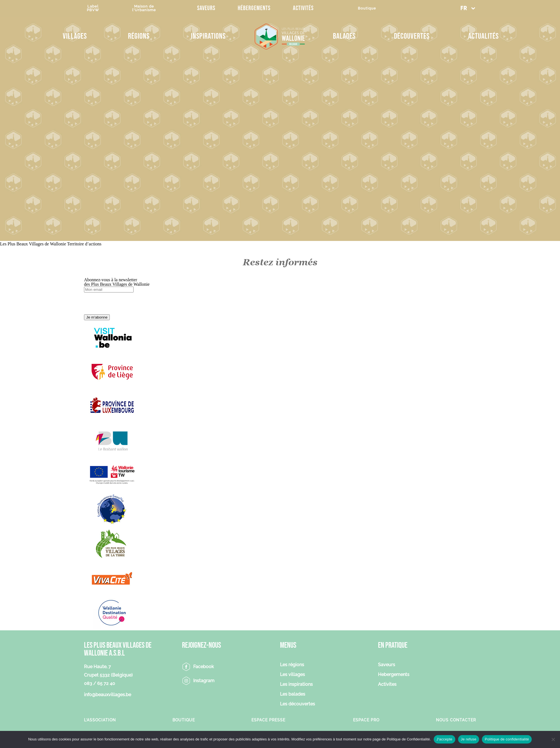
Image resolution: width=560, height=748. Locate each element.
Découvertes (412, 36)
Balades (344, 36)
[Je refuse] (553, 739)
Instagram (204, 681)
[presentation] (127, 303)
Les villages (292, 675)
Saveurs (206, 8)
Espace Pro (366, 720)
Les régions (292, 665)
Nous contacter (456, 720)
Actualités (483, 36)
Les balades (293, 694)
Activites (387, 685)
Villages (75, 36)
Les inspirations (296, 685)
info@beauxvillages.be (108, 695)
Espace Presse (268, 720)
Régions (139, 36)
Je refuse (469, 739)
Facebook (204, 667)
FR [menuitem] (464, 9)
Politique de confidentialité (507, 739)
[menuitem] (468, 8)
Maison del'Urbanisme (144, 8)
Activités (303, 8)
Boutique (367, 8)
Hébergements (254, 8)
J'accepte (445, 739)
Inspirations (208, 36)
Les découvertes (297, 704)
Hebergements (394, 675)
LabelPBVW (93, 8)
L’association (100, 720)
